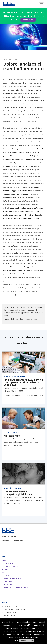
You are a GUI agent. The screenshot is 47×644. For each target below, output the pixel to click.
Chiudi (32, 640)
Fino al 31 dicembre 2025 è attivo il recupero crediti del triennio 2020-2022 (23, 382)
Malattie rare (12, 436)
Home (4, 561)
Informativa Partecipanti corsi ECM (15, 587)
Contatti (5, 575)
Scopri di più (28, 20)
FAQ (4, 572)
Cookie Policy (7, 581)
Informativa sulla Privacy (11, 578)
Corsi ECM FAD (7, 564)
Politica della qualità (10, 584)
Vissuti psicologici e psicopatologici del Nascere (20, 493)
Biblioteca (6, 569)
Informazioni (24, 640)
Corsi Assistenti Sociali (10, 566)
